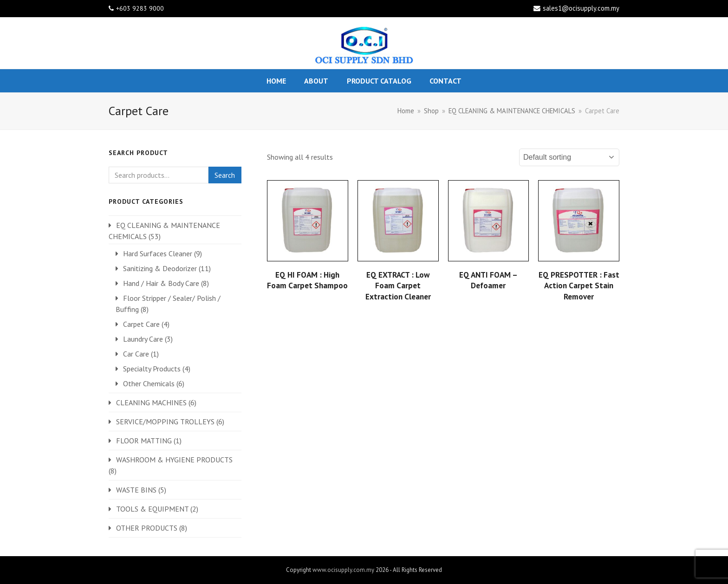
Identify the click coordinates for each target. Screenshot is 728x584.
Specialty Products (152, 369)
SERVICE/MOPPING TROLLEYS (165, 422)
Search (225, 175)
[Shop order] (569, 157)
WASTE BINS (136, 490)
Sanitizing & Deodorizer (160, 268)
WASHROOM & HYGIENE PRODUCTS (174, 460)
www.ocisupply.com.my (343, 570)
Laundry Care (143, 339)
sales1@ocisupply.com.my (581, 8)
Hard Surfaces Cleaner (158, 253)
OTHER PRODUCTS (147, 528)
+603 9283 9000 (140, 8)
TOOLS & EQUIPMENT (152, 509)
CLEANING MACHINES (151, 402)
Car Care (136, 354)
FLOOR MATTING (144, 441)
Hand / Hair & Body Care (161, 283)
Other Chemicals (149, 383)
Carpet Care (141, 324)
